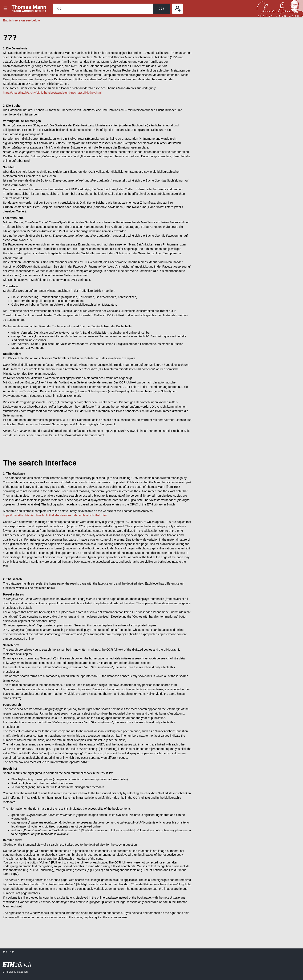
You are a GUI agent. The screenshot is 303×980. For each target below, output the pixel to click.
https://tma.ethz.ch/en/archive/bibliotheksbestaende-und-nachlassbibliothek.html (55, 515)
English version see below (21, 20)
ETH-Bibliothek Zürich (15, 972)
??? (29, 8)
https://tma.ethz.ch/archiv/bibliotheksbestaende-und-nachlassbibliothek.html (52, 93)
